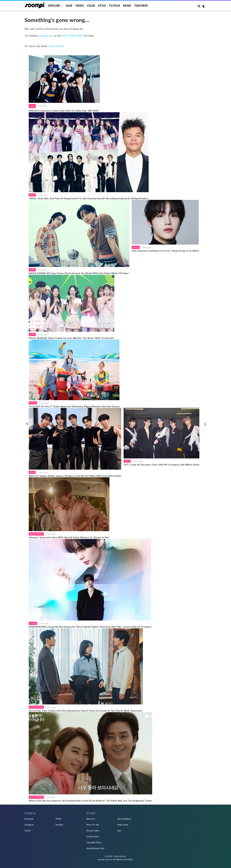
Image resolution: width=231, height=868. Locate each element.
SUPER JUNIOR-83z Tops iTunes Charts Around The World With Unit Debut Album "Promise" (79, 273)
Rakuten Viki (122, 859)
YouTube (59, 825)
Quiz (69, 6)
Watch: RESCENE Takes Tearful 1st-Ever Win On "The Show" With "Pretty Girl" (72, 338)
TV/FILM (114, 6)
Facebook (29, 819)
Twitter (28, 831)
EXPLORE (54, 6)
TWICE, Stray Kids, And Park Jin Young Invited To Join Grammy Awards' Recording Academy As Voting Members (89, 198)
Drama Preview (36, 534)
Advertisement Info (95, 848)
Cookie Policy (93, 837)
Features (141, 6)
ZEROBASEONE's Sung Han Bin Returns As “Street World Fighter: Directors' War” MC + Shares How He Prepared (90, 627)
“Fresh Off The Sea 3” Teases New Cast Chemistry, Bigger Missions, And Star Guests (74, 406)
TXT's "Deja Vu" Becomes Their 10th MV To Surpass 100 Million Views (161, 465)
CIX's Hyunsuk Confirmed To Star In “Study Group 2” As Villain (165, 251)
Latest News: (56, 46)
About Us (91, 819)
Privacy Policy (93, 831)
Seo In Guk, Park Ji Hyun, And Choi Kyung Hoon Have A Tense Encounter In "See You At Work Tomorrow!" (86, 711)
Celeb (91, 6)
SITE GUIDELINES (73, 36)
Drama (136, 247)
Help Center (123, 825)
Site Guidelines (124, 819)
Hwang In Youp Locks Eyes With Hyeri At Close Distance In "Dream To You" (69, 537)
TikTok (58, 819)
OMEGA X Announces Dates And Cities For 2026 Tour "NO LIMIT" (64, 111)
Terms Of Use (93, 825)
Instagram (29, 825)
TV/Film (33, 403)
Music (127, 6)
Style (102, 6)
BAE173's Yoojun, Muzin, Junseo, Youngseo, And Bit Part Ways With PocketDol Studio (75, 476)
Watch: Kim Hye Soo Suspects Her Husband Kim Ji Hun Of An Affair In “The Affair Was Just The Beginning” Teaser (90, 801)
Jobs (119, 831)
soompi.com (45, 36)
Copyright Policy (94, 842)
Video (80, 6)
